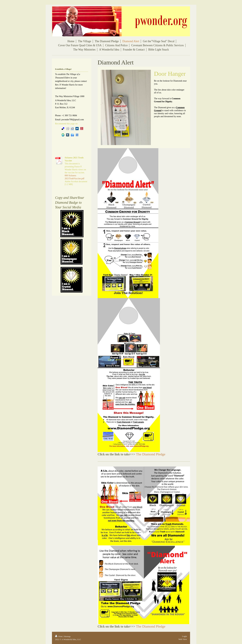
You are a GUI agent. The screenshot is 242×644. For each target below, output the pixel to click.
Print (59, 636)
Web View (183, 639)
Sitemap (67, 636)
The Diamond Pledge (151, 454)
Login (184, 636)
